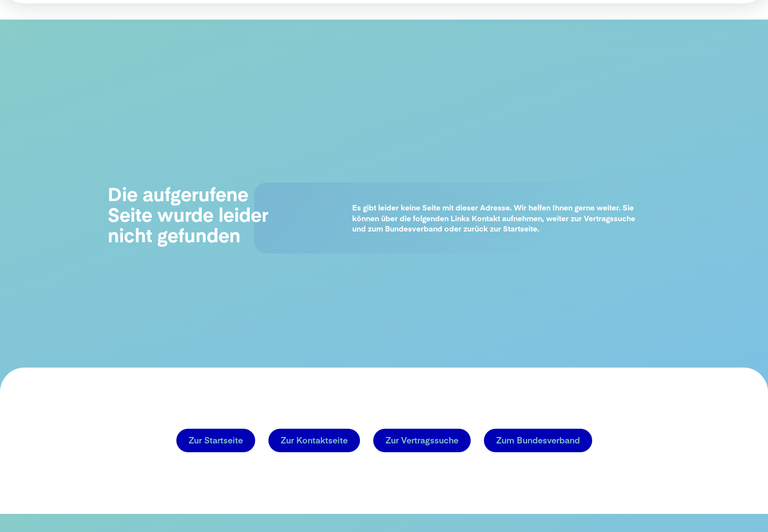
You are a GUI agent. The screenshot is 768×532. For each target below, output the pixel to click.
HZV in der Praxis (480, 44)
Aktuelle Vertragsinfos (662, 44)
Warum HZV (408, 44)
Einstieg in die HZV (564, 44)
